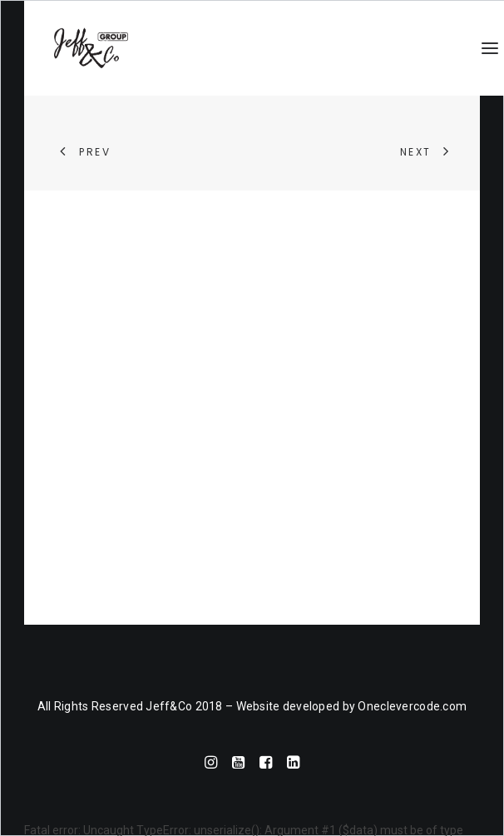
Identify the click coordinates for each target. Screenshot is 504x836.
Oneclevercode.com (412, 706)
